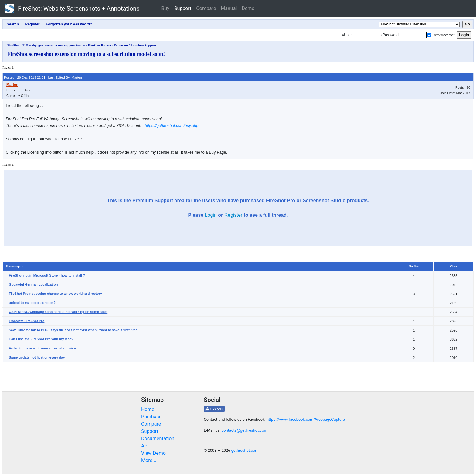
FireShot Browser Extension (108, 45)
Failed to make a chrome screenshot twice (42, 348)
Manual (229, 8)
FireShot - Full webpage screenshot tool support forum (46, 45)
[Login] (367, 35)
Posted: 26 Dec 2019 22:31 (25, 77)
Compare (206, 8)
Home (148, 409)
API (145, 446)
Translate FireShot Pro (27, 321)
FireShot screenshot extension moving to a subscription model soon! (86, 54)
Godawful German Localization (33, 284)
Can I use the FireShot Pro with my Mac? (41, 339)
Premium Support (143, 45)
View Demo (153, 453)
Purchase (151, 417)
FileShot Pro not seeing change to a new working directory (55, 294)
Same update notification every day (37, 357)
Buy (165, 8)
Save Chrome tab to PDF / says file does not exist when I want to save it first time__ (75, 330)
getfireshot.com (245, 450)
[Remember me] (429, 35)
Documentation (158, 439)
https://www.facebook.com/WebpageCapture (306, 419)
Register (233, 215)
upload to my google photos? (32, 303)
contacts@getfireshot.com (245, 430)
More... (149, 460)
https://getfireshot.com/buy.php (172, 126)
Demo (248, 8)
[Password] (414, 35)
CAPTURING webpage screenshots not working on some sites (58, 312)
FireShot (72, 8)
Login (211, 215)
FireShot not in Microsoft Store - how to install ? (47, 275)
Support (183, 8)
